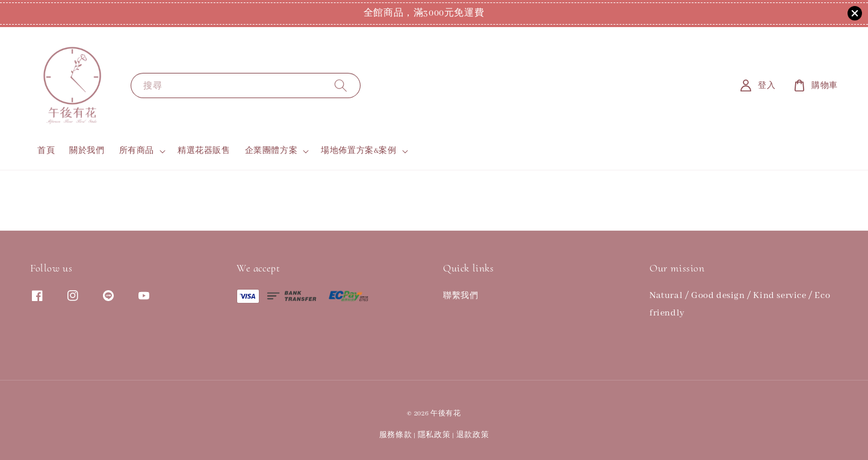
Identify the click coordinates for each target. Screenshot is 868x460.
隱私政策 (434, 435)
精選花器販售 (204, 151)
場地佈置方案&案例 (358, 151)
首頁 (46, 151)
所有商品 (137, 151)
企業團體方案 (271, 151)
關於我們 (87, 151)
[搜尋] (341, 85)
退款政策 (473, 435)
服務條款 (396, 435)
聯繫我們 (460, 296)
